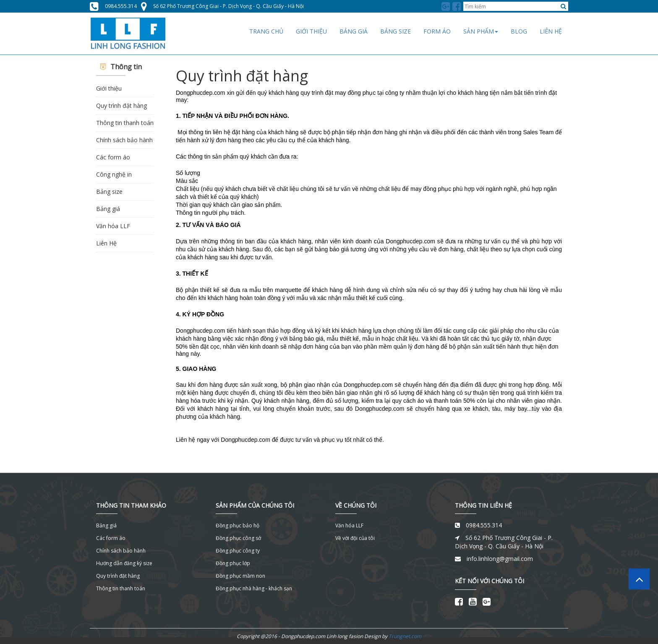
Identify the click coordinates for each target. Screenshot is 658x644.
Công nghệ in (114, 174)
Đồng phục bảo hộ (238, 525)
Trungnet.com (405, 636)
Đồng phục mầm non (240, 576)
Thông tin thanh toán (125, 123)
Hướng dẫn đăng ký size (124, 563)
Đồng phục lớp (233, 563)
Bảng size (109, 192)
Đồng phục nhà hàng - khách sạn (254, 588)
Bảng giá (108, 209)
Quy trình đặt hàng (121, 106)
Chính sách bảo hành (124, 140)
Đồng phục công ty (238, 551)
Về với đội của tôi (355, 538)
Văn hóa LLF (113, 226)
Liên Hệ (106, 243)
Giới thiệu (109, 88)
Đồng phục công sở (238, 538)
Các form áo (113, 157)
